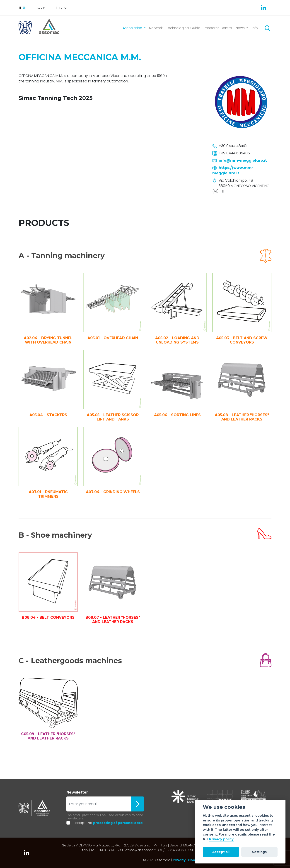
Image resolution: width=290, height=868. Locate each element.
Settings (259, 852)
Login (41, 8)
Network (156, 28)
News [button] (241, 28)
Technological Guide (183, 28)
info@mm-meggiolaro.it (243, 160)
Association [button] (133, 28)
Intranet (62, 8)
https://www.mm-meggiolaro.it (233, 170)
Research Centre (218, 28)
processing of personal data (118, 823)
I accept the (107, 823)
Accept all (221, 852)
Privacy (179, 860)
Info (255, 28)
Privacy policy (221, 839)
